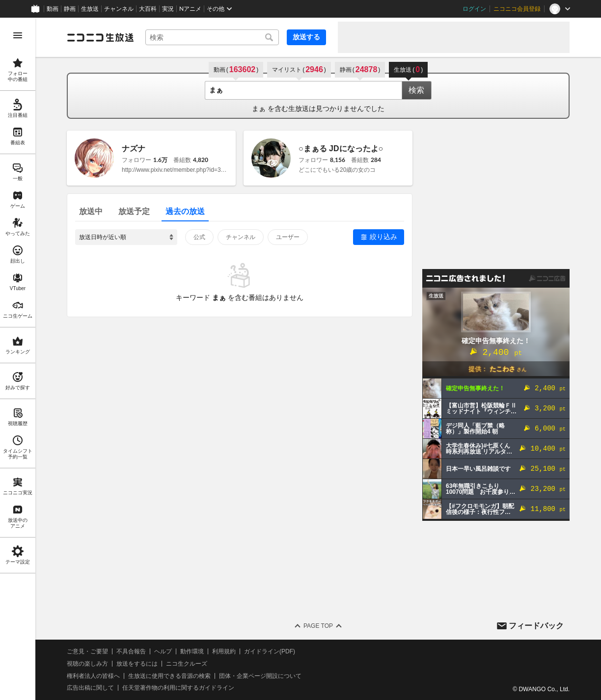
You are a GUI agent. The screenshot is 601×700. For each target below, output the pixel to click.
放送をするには (137, 664)
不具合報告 (131, 651)
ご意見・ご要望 (87, 651)
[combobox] (212, 37)
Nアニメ (190, 9)
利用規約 (224, 651)
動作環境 (192, 651)
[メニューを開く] (18, 35)
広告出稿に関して (90, 688)
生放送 (90, 9)
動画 (53, 9)
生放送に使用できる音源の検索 (169, 676)
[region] (18, 359)
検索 (416, 90)
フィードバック (536, 626)
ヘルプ (163, 651)
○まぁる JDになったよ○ (341, 148)
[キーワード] (212, 37)
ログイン (474, 9)
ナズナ (134, 148)
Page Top (318, 626)
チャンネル (119, 9)
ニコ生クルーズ (187, 664)
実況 (168, 9)
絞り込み (383, 237)
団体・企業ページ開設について (260, 676)
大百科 (148, 9)
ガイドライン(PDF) (270, 651)
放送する (306, 37)
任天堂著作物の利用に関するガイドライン (178, 688)
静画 (70, 9)
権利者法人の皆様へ (93, 676)
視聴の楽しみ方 (87, 664)
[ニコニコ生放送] (100, 37)
